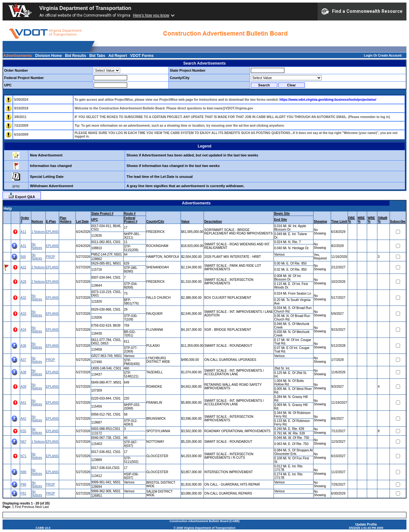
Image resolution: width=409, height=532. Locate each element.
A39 (23, 387)
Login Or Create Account (383, 56)
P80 (23, 484)
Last (46, 507)
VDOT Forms (142, 56)
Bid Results (75, 56)
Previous (28, 507)
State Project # (102, 214)
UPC (95, 220)
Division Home (48, 56)
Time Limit (339, 222)
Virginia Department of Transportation (85, 8)
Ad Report (118, 56)
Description (213, 222)
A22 (23, 267)
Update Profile (366, 524)
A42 (23, 419)
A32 (23, 298)
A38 (23, 372)
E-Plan (51, 222)
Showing (320, 222)
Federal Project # (131, 220)
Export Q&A (22, 195)
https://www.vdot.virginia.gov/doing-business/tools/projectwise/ (328, 100)
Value (185, 222)
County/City (155, 222)
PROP (50, 257)
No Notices (37, 246)
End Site (281, 220)
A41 (23, 403)
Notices (37, 222)
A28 (23, 282)
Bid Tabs (97, 56)
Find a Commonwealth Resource (362, 12)
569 (23, 257)
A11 (23, 232)
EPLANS (52, 232)
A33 (23, 314)
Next (39, 507)
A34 (23, 330)
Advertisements (18, 56)
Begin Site (282, 214)
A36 (23, 346)
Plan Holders (65, 220)
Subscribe (398, 222)
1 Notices (38, 232)
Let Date (82, 222)
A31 (23, 246)
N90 (23, 472)
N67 (23, 442)
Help (8, 209)
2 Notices (38, 267)
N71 (23, 456)
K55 (23, 431)
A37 (23, 360)
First (18, 507)
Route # (130, 214)
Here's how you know (151, 15)
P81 (23, 493)
